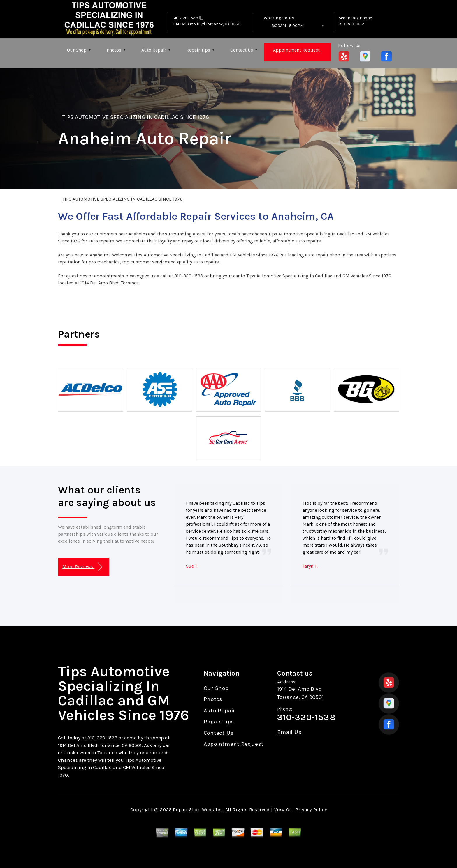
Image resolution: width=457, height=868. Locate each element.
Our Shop (77, 50)
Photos (114, 50)
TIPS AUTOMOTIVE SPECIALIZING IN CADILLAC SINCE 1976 (136, 117)
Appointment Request (296, 50)
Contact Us (242, 50)
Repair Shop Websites (198, 810)
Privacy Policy (311, 810)
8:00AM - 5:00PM (288, 26)
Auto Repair (154, 50)
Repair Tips (198, 50)
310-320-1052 (351, 24)
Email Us (289, 732)
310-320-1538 (185, 18)
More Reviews (82, 567)
